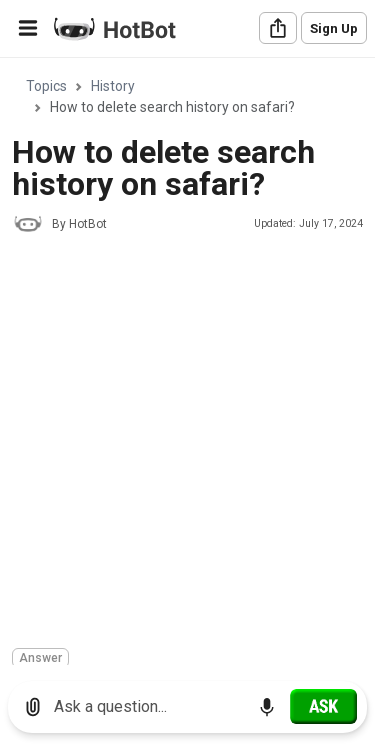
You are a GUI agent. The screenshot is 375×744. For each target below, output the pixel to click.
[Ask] (323, 706)
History (113, 86)
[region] (187, 362)
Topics (46, 86)
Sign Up (334, 28)
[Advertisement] (187, 443)
